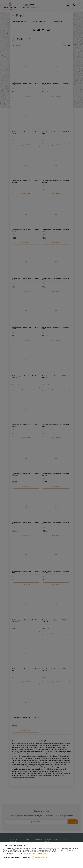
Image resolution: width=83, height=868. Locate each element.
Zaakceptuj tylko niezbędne (12, 857)
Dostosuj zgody (27, 857)
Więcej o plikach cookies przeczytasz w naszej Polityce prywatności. (24, 853)
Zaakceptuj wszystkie (41, 857)
